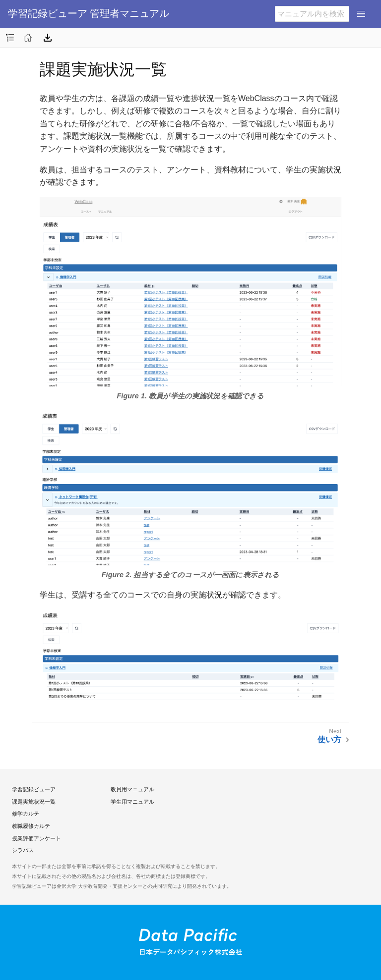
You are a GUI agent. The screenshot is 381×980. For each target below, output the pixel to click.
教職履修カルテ (31, 826)
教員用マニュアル (132, 789)
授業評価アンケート (36, 838)
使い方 (329, 739)
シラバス (23, 850)
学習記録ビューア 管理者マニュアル (89, 14)
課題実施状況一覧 (34, 802)
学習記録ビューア (34, 789)
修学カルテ (26, 814)
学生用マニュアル (132, 802)
